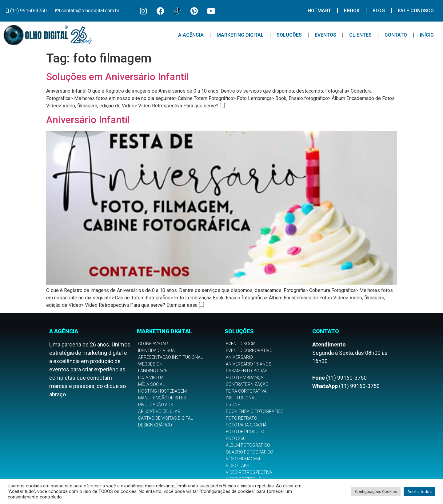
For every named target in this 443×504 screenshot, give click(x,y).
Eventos (325, 35)
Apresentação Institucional (170, 357)
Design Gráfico (155, 425)
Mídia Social (151, 384)
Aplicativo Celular (159, 411)
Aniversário (239, 357)
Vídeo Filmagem (243, 459)
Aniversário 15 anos (249, 364)
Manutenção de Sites (162, 398)
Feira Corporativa (246, 391)
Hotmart (319, 11)
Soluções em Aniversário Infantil (118, 77)
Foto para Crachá (246, 425)
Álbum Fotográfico (248, 445)
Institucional (241, 398)
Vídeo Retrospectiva (249, 472)
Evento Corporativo (249, 350)
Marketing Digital (240, 35)
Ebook (352, 11)
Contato (396, 35)
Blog (379, 11)
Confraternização (247, 384)
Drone (233, 405)
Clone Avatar (153, 344)
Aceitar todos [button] (419, 492)
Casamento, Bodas (247, 371)
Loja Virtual (152, 378)
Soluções (289, 35)
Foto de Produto (245, 432)
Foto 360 (236, 438)
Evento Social (242, 344)
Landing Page (153, 371)
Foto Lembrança (245, 378)
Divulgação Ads (156, 405)
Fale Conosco (416, 11)
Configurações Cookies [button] (376, 492)
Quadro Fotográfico (249, 452)
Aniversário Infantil (88, 120)
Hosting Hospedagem (162, 391)
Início (427, 35)
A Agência (191, 35)
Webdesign (150, 364)
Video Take (237, 466)
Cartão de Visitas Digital (166, 418)
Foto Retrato (241, 418)
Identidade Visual (158, 350)
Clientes (360, 35)
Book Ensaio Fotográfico (255, 411)
